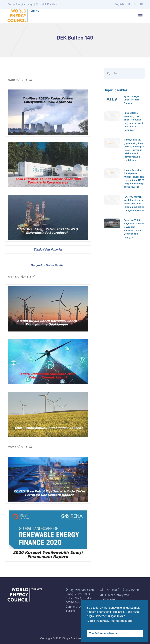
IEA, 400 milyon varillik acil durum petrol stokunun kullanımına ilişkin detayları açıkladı (134, 204)
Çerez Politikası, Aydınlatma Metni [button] (110, 621)
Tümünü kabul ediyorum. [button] (104, 633)
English (119, 4)
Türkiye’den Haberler (48, 249)
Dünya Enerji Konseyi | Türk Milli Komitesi (33, 4)
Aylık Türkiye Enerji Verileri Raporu (131, 100)
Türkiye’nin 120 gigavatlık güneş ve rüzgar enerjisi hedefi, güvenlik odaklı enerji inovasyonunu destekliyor (134, 150)
